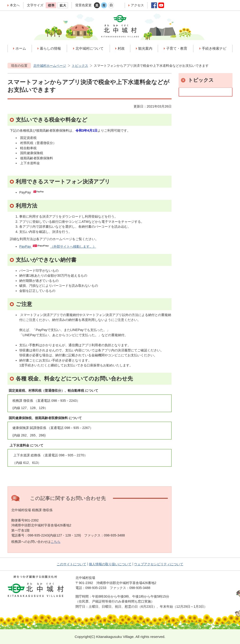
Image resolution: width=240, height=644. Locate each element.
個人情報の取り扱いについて (110, 564)
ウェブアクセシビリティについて (159, 564)
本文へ (15, 5)
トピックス (80, 66)
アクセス (137, 5)
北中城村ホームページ (50, 66)
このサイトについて (71, 564)
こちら (56, 542)
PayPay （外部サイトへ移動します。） (58, 246)
